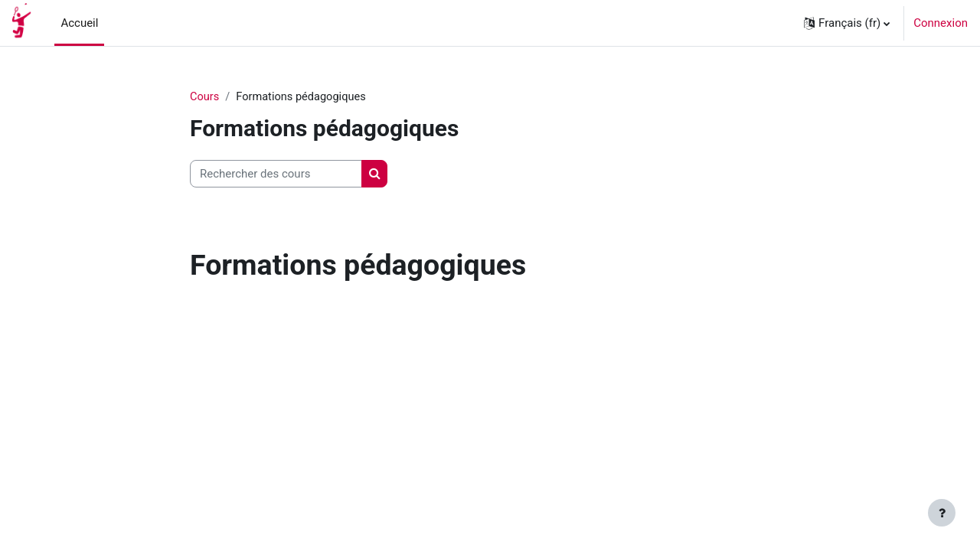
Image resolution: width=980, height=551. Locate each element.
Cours (205, 97)
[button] (847, 23)
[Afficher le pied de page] (942, 513)
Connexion (941, 23)
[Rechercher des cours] (276, 175)
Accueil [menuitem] (79, 23)
